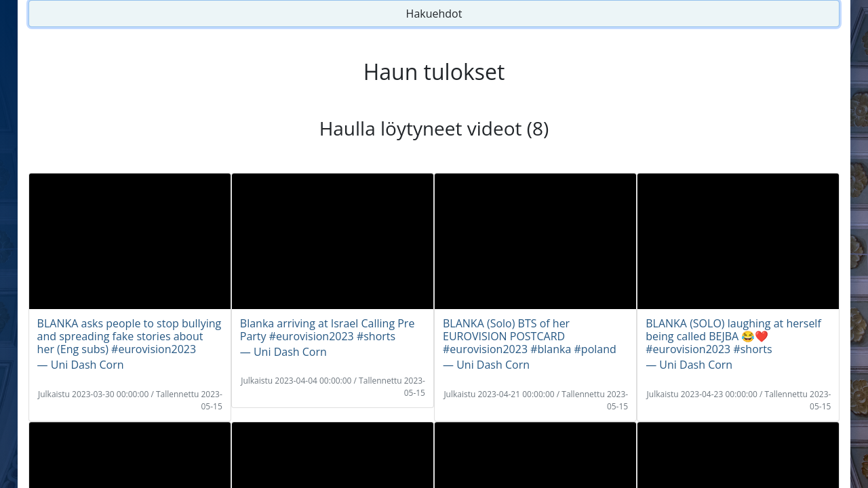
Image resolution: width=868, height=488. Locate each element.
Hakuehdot (434, 14)
